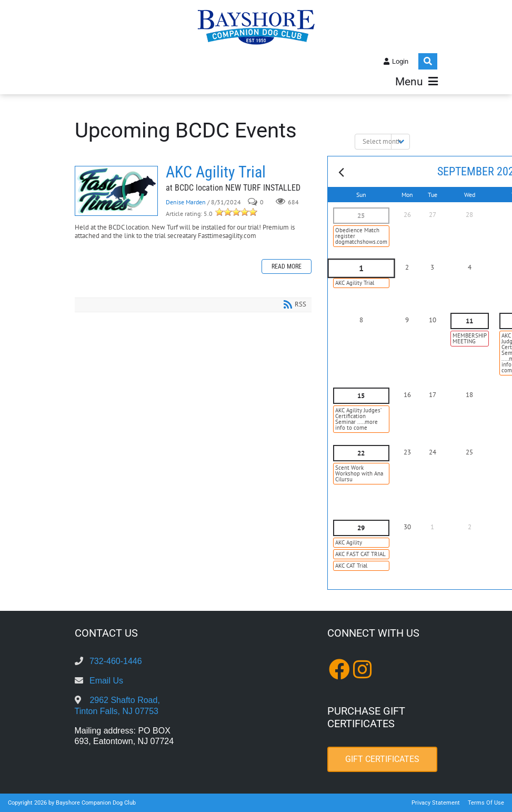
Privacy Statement (436, 803)
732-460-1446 (116, 661)
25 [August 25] (361, 216)
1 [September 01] (361, 269)
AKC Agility (349, 542)
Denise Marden (186, 202)
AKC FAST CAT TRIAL (360, 554)
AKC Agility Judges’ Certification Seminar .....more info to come (358, 419)
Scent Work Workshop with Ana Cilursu (359, 473)
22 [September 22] (361, 453)
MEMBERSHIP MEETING (470, 338)
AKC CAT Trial (351, 566)
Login (400, 61)
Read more (287, 266)
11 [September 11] (469, 321)
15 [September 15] (361, 396)
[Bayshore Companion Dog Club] (256, 27)
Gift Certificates (382, 759)
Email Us (106, 681)
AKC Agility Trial (116, 191)
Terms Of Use (486, 803)
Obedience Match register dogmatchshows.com (361, 236)
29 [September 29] (361, 528)
